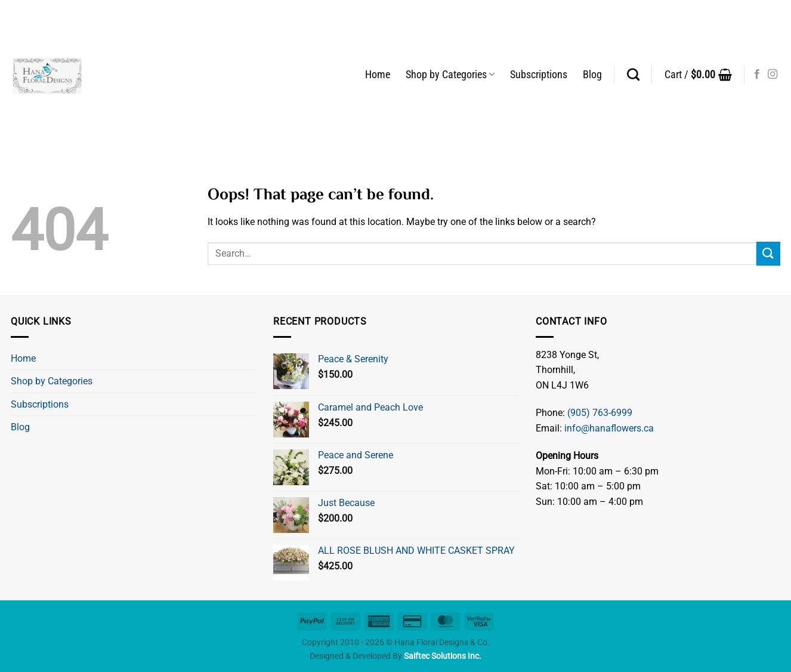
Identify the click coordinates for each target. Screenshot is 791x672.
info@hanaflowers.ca (609, 428)
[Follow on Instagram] (773, 75)
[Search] (633, 74)
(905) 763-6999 (600, 413)
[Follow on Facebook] (757, 75)
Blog (592, 75)
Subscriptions (539, 75)
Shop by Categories (450, 75)
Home (378, 75)
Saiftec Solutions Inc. (443, 656)
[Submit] (768, 253)
